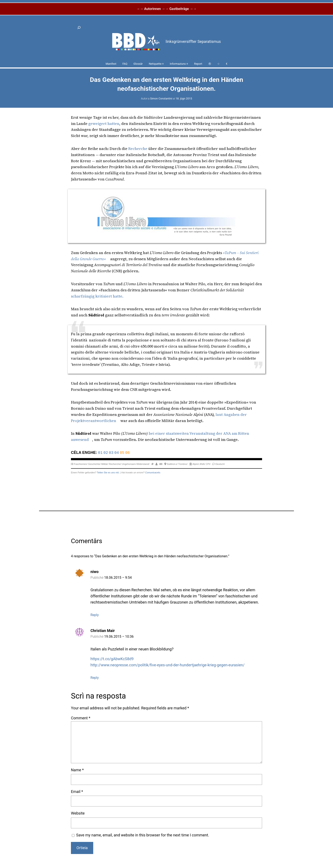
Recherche (138, 149)
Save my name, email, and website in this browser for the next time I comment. (143, 835)
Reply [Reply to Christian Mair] (95, 678)
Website (78, 813)
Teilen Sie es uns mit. (108, 472)
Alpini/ (196, 464)
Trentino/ (183, 464)
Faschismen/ (81, 464)
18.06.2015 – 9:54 (118, 578)
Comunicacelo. (153, 472)
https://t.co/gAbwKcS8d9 (112, 659)
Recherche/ (115, 464)
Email (77, 792)
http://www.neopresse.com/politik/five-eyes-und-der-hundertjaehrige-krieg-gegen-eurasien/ (167, 665)
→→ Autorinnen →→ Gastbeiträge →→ (166, 9)
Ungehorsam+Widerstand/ (135, 464)
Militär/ (105, 464)
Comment (81, 718)
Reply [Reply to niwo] (95, 615)
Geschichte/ (94, 464)
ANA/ (202, 464)
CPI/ (208, 464)
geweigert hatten (104, 124)
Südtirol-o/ (172, 464)
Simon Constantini (161, 99)
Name (77, 770)
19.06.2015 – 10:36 (119, 637)
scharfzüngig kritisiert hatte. (97, 296)
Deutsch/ (220, 464)
